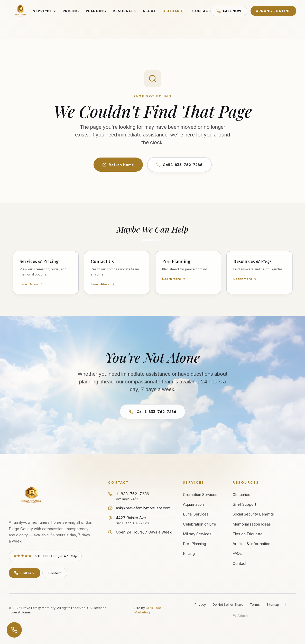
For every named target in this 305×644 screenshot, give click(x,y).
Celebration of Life (200, 524)
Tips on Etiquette (248, 534)
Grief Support (244, 504)
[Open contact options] (14, 630)
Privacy (200, 605)
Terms (255, 605)
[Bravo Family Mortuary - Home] (21, 11)
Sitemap (273, 605)
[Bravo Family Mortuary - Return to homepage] (32, 496)
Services (44, 11)
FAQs (237, 554)
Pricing (71, 11)
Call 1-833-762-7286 (179, 165)
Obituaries (174, 11)
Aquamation (193, 504)
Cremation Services (200, 495)
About (149, 11)
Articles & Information (251, 544)
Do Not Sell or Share (228, 605)
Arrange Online (273, 11)
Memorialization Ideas (252, 524)
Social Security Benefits (253, 514)
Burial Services (196, 514)
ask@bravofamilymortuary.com (139, 508)
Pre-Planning (195, 544)
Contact (201, 11)
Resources (124, 11)
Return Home (118, 165)
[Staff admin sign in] (240, 616)
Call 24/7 (24, 573)
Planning (96, 11)
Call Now (229, 11)
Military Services (197, 534)
